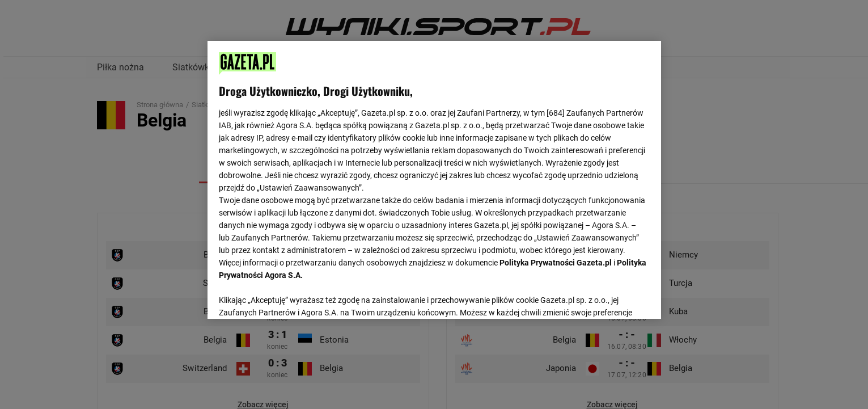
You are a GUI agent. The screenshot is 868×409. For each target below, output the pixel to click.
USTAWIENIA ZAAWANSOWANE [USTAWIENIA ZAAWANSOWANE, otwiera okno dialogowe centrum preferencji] (293, 296)
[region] (434, 179)
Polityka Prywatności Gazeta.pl (556, 263)
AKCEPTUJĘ (611, 297)
